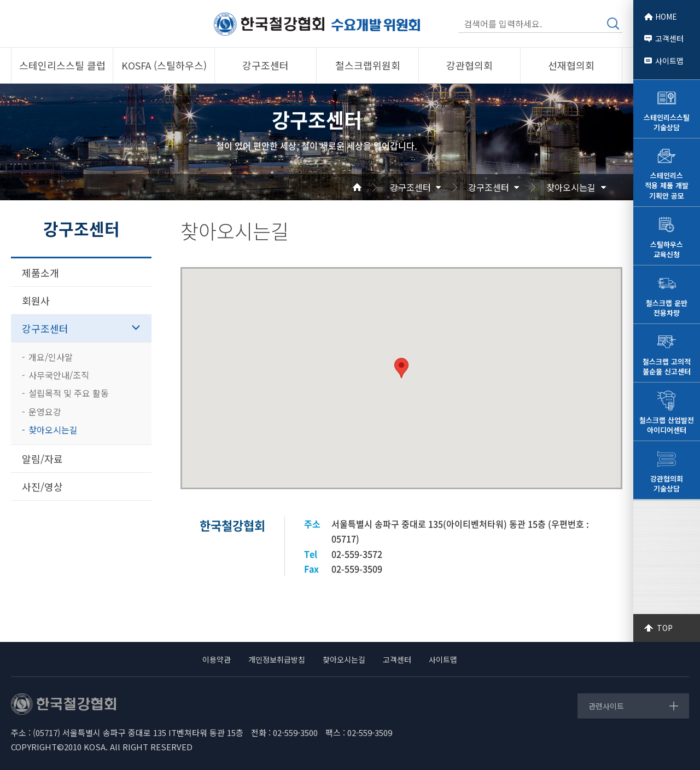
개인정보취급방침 (277, 659)
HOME (666, 16)
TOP (665, 628)
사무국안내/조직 (59, 375)
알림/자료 (42, 459)
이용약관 (217, 659)
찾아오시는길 (571, 187)
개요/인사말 (51, 357)
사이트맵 (669, 61)
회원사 (36, 300)
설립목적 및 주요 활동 (69, 393)
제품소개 (40, 273)
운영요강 (45, 412)
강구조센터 (410, 187)
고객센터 (669, 38)
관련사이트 (606, 706)
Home (370, 187)
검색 (613, 24)
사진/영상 (42, 487)
